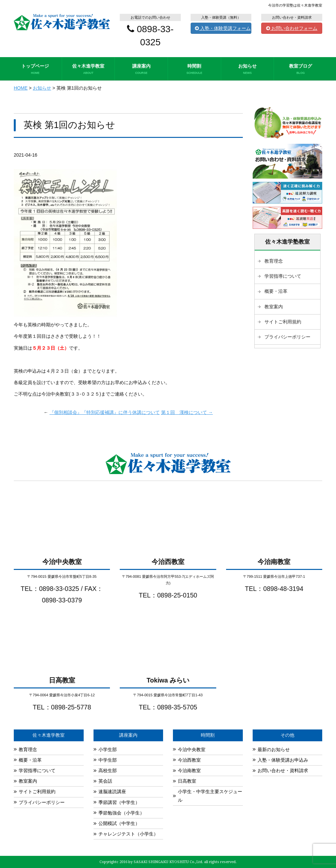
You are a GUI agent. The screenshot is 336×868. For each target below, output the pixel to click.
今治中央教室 (192, 749)
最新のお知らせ (274, 749)
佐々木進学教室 (88, 69)
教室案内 (274, 307)
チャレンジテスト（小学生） (128, 834)
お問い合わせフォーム (292, 28)
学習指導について (283, 276)
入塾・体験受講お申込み (283, 760)
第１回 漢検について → (187, 412)
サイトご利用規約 (283, 322)
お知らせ (248, 69)
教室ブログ (301, 69)
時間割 (194, 69)
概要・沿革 (276, 291)
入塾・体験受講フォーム (223, 28)
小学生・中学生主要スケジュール (210, 796)
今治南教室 (189, 770)
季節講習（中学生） (119, 802)
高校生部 (108, 770)
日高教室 (187, 781)
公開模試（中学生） (119, 823)
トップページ (35, 69)
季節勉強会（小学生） (121, 813)
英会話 (105, 781)
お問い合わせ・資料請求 (283, 770)
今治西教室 (189, 760)
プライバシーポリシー (287, 337)
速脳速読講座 (112, 792)
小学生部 (108, 749)
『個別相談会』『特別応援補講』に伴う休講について (105, 412)
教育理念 (274, 261)
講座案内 (141, 69)
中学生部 (108, 760)
